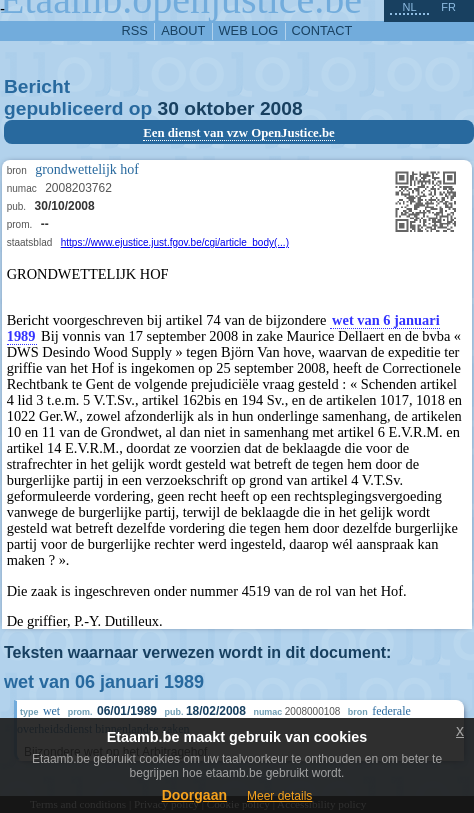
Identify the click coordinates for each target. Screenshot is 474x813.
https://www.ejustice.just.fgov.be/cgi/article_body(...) (175, 242)
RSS (135, 30)
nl (409, 7)
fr (448, 7)
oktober (219, 108)
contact (322, 30)
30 (168, 108)
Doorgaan (194, 795)
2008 (281, 108)
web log (249, 30)
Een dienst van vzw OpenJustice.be (239, 133)
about (183, 30)
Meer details (279, 796)
